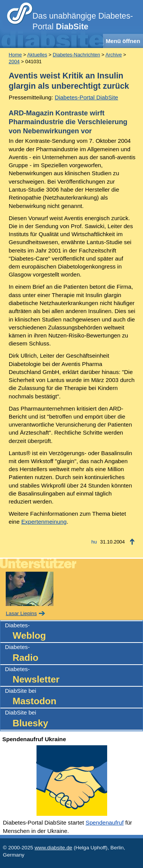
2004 (14, 62)
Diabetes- (74, 632)
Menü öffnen (123, 41)
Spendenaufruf (105, 822)
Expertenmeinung (44, 522)
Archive (113, 55)
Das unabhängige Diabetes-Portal (83, 21)
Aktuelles (37, 55)
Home (15, 55)
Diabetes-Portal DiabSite (87, 97)
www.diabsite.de (54, 848)
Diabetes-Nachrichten (76, 55)
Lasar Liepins (21, 613)
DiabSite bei (74, 698)
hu (94, 542)
